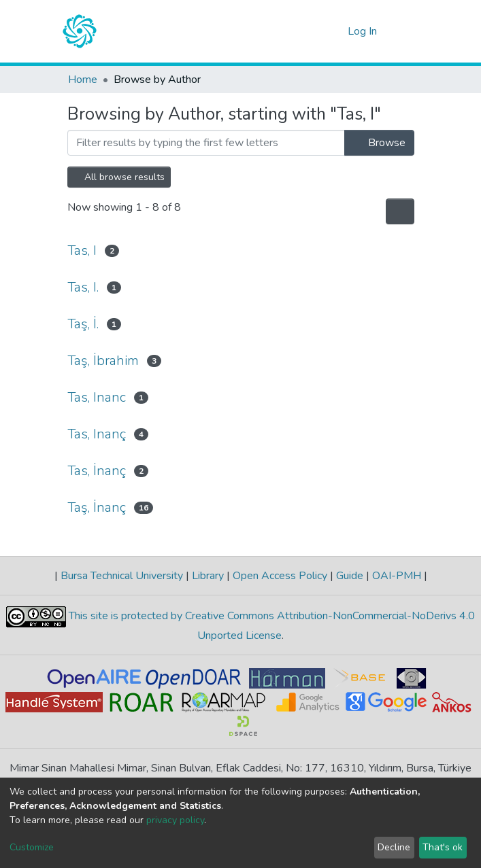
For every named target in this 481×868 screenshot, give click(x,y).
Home (83, 80)
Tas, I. (83, 287)
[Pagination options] (400, 211)
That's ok (443, 847)
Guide (350, 576)
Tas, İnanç (97, 471)
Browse (379, 143)
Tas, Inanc (97, 397)
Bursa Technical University (122, 576)
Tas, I (82, 250)
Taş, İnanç (97, 507)
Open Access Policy (280, 576)
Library (208, 576)
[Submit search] (315, 31)
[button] (335, 31)
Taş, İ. (83, 324)
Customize (32, 847)
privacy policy (175, 820)
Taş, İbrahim (103, 361)
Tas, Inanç (97, 434)
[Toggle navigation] (405, 31)
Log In (363, 31)
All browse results (119, 177)
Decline (394, 847)
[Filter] (206, 143)
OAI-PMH (397, 576)
